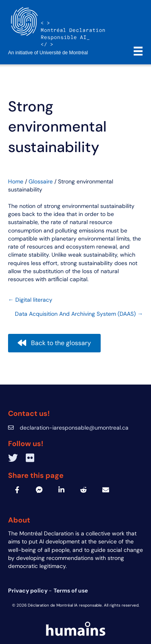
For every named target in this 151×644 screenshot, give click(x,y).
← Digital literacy (30, 300)
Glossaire (41, 181)
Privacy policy (28, 591)
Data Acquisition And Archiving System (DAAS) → (79, 314)
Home (16, 181)
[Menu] (138, 51)
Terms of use (71, 591)
